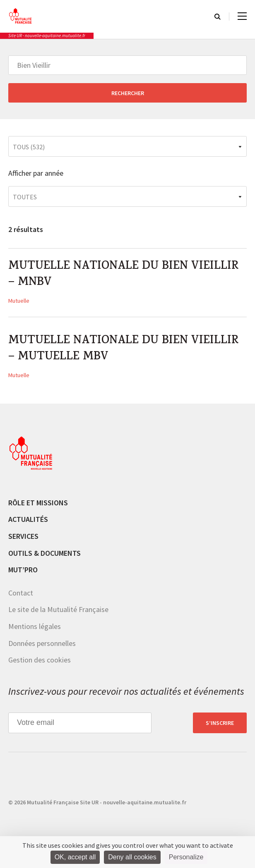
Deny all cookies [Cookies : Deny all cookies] (132, 857)
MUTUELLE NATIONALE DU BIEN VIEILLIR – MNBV (125, 275)
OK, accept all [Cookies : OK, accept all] (75, 857)
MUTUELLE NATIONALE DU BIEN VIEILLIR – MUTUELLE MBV (125, 351)
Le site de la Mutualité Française (58, 612)
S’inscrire (220, 725)
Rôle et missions (38, 505)
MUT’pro (23, 572)
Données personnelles (42, 646)
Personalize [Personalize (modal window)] (186, 857)
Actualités (28, 522)
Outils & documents (45, 556)
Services (23, 539)
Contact (21, 595)
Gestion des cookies (40, 662)
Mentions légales (35, 629)
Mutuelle (19, 302)
